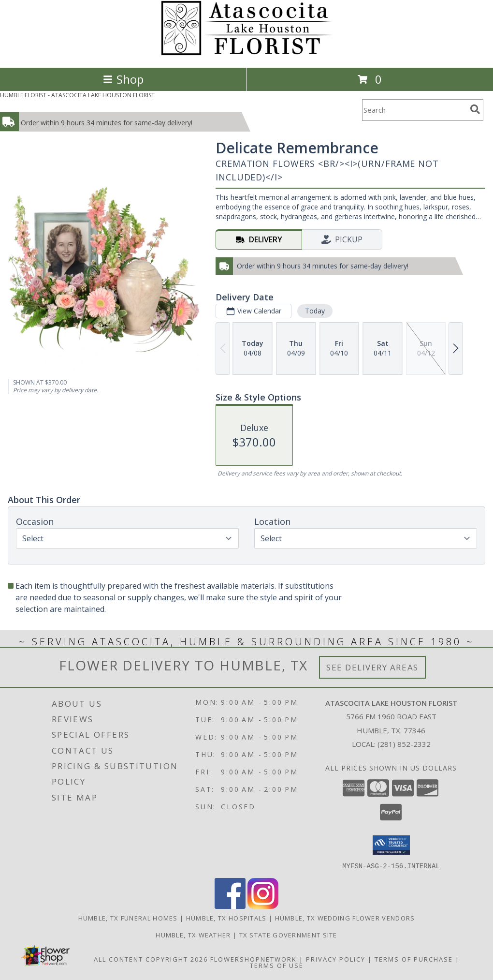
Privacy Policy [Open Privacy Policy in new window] (336, 959)
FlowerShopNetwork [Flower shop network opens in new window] (254, 959)
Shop (123, 79)
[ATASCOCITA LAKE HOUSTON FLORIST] (247, 53)
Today (315, 311)
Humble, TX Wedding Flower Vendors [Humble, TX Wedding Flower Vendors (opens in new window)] (345, 918)
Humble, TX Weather (193, 935)
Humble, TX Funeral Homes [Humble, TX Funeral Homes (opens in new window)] (128, 918)
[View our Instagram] (263, 906)
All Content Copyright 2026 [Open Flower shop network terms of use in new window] (151, 959)
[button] (391, 845)
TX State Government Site (288, 935)
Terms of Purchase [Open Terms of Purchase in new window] (414, 959)
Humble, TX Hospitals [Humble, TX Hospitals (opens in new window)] (226, 918)
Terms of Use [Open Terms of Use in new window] (277, 965)
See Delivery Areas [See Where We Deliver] (372, 667)
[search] (475, 109)
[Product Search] (414, 110)
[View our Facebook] (230, 906)
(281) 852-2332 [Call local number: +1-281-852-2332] (404, 744)
